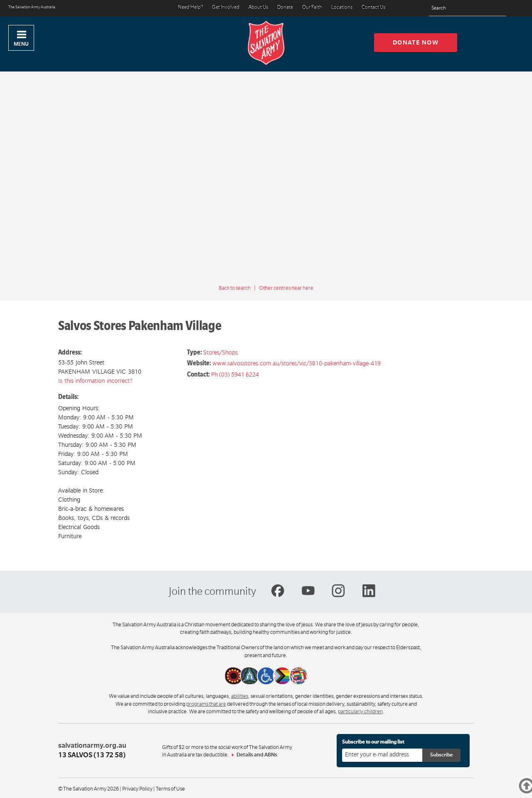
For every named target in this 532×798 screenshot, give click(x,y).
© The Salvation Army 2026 (89, 789)
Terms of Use (170, 789)
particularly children (360, 712)
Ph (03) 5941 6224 (235, 374)
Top (531, 786)
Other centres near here (286, 288)
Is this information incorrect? (95, 381)
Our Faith (312, 8)
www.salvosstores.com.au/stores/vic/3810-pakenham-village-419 (297, 363)
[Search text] (468, 9)
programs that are (206, 704)
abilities (240, 696)
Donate (285, 8)
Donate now (416, 42)
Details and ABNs (257, 755)
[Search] (498, 8)
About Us (258, 8)
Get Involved (226, 8)
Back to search (235, 288)
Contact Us (373, 8)
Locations (342, 8)
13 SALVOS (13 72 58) (92, 755)
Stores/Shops (220, 352)
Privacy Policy (137, 789)
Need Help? (190, 8)
